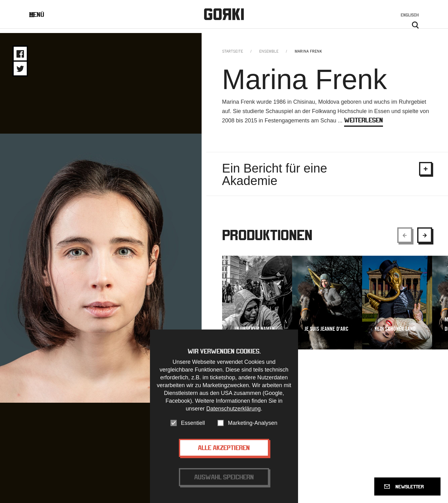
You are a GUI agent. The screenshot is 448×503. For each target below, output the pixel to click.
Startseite (233, 56)
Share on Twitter (20, 69)
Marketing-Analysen (252, 423)
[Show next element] (425, 240)
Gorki (224, 16)
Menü (42, 16)
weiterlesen (364, 124)
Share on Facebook (20, 54)
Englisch (410, 16)
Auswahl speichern (224, 477)
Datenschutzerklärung (233, 409)
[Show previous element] (405, 240)
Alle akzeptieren (224, 448)
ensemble (269, 56)
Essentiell (193, 423)
